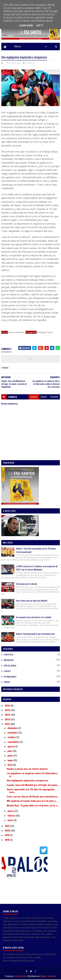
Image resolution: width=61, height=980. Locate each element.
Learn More (26, 26)
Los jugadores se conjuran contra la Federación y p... (32, 775)
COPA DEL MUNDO (10, 666)
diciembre (13, 728)
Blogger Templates (48, 976)
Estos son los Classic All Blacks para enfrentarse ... (33, 797)
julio (10, 751)
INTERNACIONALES (10, 677)
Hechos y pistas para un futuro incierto (27, 769)
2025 (8, 710)
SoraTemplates (20, 976)
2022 (8, 724)
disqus (44, 397)
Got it (40, 26)
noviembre (13, 733)
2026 (8, 706)
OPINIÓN (30, 63)
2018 (7, 840)
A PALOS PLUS (8, 655)
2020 (8, 831)
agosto (11, 747)
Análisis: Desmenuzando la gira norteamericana (35, 634)
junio (10, 756)
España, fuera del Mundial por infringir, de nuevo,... (33, 785)
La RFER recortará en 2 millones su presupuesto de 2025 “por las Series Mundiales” (37, 568)
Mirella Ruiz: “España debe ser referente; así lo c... (33, 806)
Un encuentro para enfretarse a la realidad (34, 617)
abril (10, 765)
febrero (12, 816)
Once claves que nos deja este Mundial (32, 601)
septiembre (14, 742)
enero (11, 820)
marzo (11, 811)
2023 (8, 720)
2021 (7, 826)
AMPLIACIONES (9, 660)
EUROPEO (7, 672)
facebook (54, 397)
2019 (7, 835)
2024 (8, 715)
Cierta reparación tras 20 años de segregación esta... (31, 791)
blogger (34, 397)
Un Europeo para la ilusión (27, 584)
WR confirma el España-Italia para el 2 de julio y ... (32, 801)
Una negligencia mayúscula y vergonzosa (27, 781)
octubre (12, 737)
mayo (10, 760)
